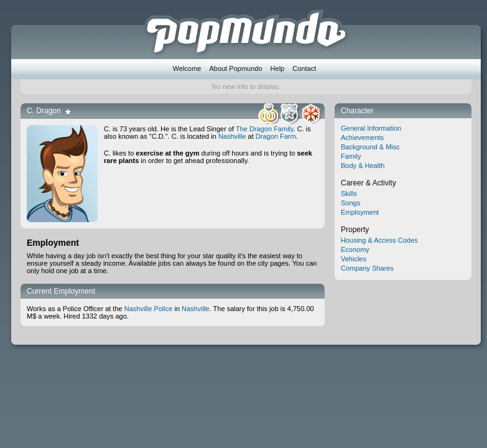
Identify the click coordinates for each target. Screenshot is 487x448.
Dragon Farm (276, 136)
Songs (350, 203)
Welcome (187, 68)
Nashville (232, 136)
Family (351, 156)
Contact (304, 68)
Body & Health (363, 166)
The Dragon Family (265, 129)
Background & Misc (370, 147)
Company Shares (367, 268)
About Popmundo (236, 68)
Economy (355, 250)
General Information (371, 128)
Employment (360, 212)
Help (278, 68)
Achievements (362, 138)
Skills (349, 194)
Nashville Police (149, 309)
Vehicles (354, 259)
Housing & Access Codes (379, 240)
